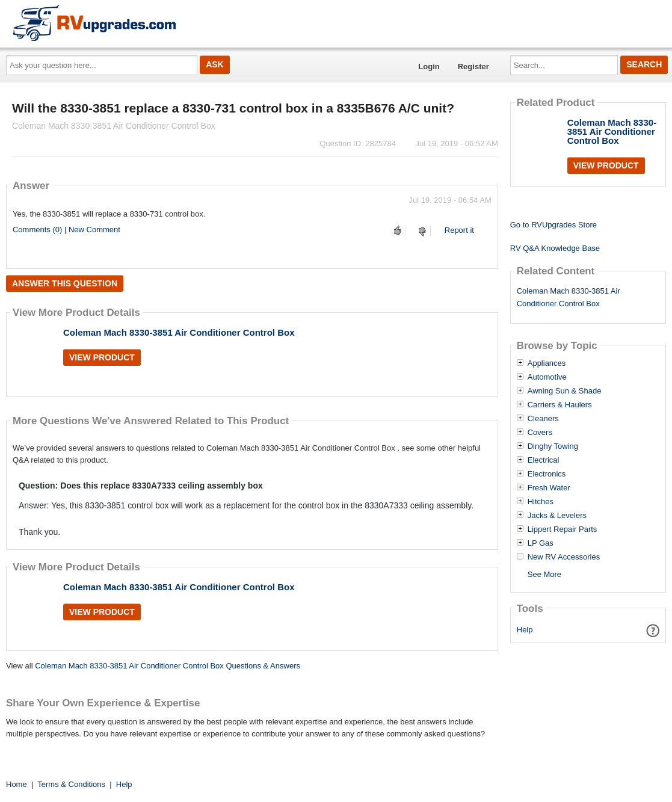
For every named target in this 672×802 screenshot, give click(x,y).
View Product (102, 357)
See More (544, 574)
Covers (540, 433)
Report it (459, 230)
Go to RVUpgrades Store (553, 225)
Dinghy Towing (553, 446)
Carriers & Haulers (560, 405)
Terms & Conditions (71, 784)
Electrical (544, 460)
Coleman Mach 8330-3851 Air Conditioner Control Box (179, 332)
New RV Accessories (564, 557)
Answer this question (65, 283)
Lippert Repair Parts (563, 529)
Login (429, 66)
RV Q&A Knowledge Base (555, 248)
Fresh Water (549, 488)
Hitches (541, 502)
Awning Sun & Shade (565, 391)
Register (473, 66)
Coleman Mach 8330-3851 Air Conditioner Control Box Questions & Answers (168, 666)
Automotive (547, 377)
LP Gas (541, 543)
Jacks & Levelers (557, 516)
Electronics (547, 474)
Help (525, 630)
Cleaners (543, 419)
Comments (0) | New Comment (66, 230)
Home (17, 784)
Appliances (547, 363)
